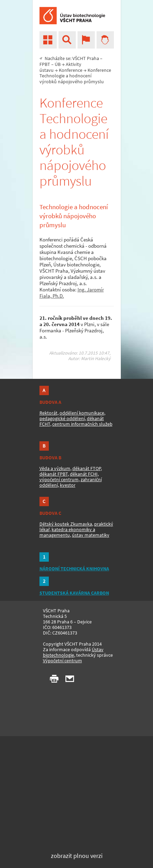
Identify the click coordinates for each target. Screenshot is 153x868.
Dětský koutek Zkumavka (66, 524)
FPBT (45, 64)
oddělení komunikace (82, 413)
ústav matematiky (91, 535)
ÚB (58, 64)
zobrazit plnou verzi (77, 856)
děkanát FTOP (87, 468)
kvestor (68, 485)
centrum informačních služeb (82, 424)
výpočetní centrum (59, 479)
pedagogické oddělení (62, 418)
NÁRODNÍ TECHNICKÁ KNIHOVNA (74, 569)
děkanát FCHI (84, 474)
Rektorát (48, 413)
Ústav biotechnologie (73, 652)
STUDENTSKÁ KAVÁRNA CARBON (74, 593)
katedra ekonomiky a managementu (67, 532)
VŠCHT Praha (86, 58)
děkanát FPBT (54, 474)
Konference (71, 70)
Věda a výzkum (55, 468)
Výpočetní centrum (62, 661)
